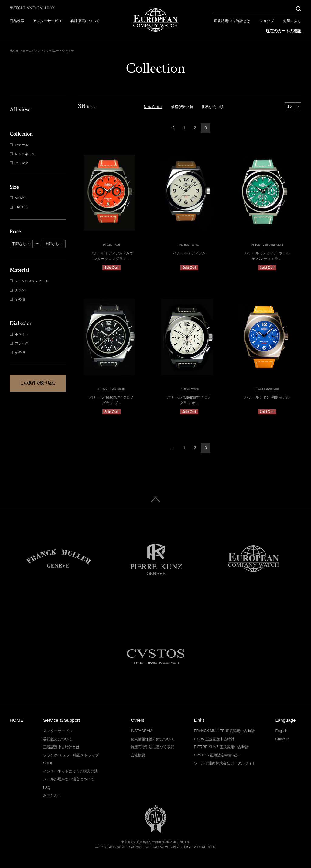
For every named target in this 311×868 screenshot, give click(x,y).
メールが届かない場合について (69, 779)
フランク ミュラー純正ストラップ (71, 755)
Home (14, 51)
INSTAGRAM (141, 731)
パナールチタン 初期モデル (267, 397)
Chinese (282, 739)
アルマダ (20, 163)
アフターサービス (47, 21)
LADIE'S (19, 207)
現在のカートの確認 (284, 31)
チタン (18, 290)
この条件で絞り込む (38, 383)
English (281, 731)
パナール (20, 145)
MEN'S (18, 198)
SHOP (48, 763)
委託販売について (85, 21)
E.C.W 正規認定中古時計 (214, 739)
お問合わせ (52, 795)
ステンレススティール (30, 281)
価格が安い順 (182, 107)
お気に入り (292, 21)
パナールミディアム (189, 253)
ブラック (20, 343)
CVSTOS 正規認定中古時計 (216, 755)
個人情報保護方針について (152, 739)
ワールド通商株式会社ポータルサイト (225, 763)
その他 (18, 299)
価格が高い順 (213, 107)
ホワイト (20, 334)
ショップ (267, 21)
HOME (17, 720)
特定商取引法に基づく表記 (152, 747)
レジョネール (23, 154)
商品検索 (17, 21)
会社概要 (138, 755)
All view (20, 109)
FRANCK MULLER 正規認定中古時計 (224, 731)
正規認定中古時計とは (232, 21)
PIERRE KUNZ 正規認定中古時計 (221, 747)
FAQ (47, 787)
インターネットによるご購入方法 (70, 771)
